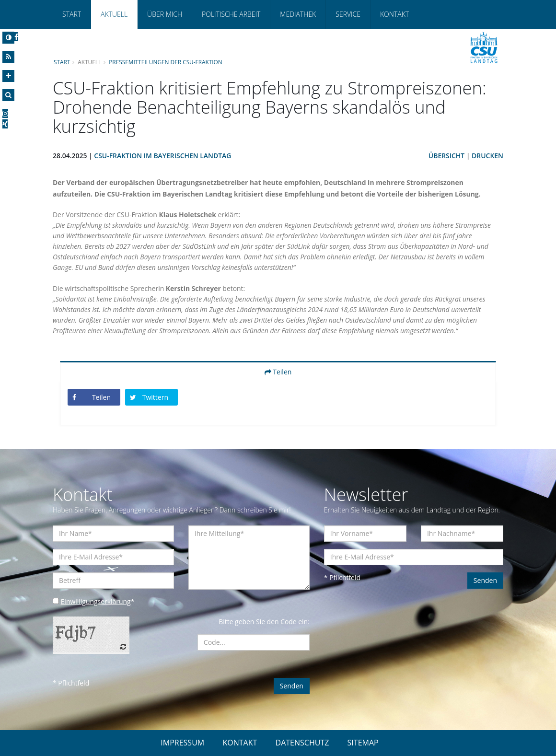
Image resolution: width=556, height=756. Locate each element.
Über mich (165, 14)
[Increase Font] (8, 76)
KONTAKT (240, 743)
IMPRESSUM (182, 743)
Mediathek (298, 14)
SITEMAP (363, 743)
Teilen (278, 372)
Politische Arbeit (231, 14)
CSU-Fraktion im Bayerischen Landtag (163, 156)
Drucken (487, 156)
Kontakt (394, 14)
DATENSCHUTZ (302, 743)
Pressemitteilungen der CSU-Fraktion (166, 62)
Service (348, 14)
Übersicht (446, 156)
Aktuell (114, 14)
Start (72, 14)
